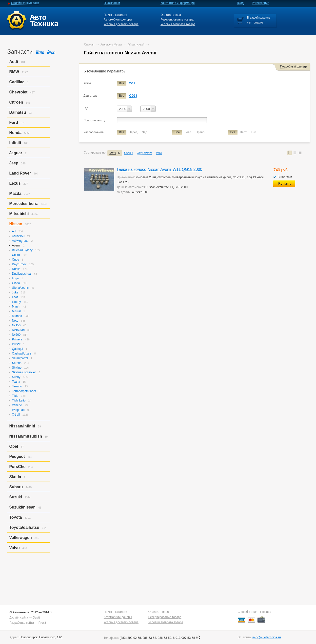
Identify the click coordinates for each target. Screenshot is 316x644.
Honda (15, 133)
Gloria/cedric (20, 288)
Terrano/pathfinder (24, 391)
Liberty (16, 302)
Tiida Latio (19, 400)
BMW (14, 72)
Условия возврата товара (178, 24)
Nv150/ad (18, 330)
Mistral (16, 311)
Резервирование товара (177, 20)
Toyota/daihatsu (24, 527)
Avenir (16, 245)
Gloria (16, 283)
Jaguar (16, 153)
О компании (112, 3)
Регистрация (260, 3)
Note (15, 321)
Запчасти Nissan (111, 44)
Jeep (14, 163)
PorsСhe (17, 467)
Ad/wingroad (20, 241)
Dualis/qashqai (22, 274)
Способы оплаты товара (255, 612)
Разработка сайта (22, 623)
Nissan (16, 224)
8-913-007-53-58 (187, 638)
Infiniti (15, 143)
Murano (17, 316)
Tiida (15, 396)
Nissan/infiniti (22, 426)
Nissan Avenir (136, 44)
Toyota (15, 517)
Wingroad (18, 410)
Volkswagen (20, 538)
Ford (14, 122)
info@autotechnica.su (267, 637)
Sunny (16, 377)
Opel (14, 446)
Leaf (15, 297)
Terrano (17, 386)
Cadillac (17, 82)
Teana (16, 382)
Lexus (15, 183)
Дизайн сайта (19, 618)
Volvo (14, 548)
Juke (15, 292)
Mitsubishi (19, 214)
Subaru (16, 487)
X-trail (16, 415)
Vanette (17, 405)
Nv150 (16, 325)
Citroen (16, 102)
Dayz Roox (19, 264)
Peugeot (17, 456)
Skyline (17, 368)
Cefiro (16, 255)
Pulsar (16, 344)
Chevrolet (18, 92)
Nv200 (16, 335)
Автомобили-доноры (118, 20)
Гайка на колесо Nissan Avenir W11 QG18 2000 (159, 169)
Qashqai (17, 349)
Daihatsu (18, 112)
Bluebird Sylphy (22, 250)
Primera (17, 339)
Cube (15, 260)
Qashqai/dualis (22, 354)
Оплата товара (171, 15)
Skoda (15, 477)
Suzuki (16, 497)
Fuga (15, 278)
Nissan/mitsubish (25, 436)
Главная (89, 44)
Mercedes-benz (23, 204)
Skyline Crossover (24, 372)
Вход (240, 3)
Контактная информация (178, 3)
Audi (14, 62)
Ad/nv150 (18, 236)
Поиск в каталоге (115, 15)
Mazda (15, 193)
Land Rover (20, 173)
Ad (14, 231)
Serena (17, 363)
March (16, 307)
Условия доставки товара (121, 24)
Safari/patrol (20, 358)
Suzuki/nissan (22, 507)
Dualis (16, 269)
